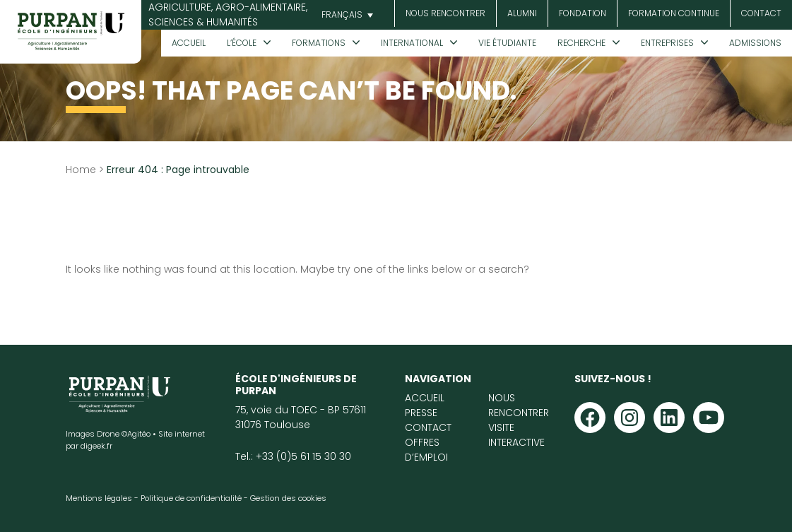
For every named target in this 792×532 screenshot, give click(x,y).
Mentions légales (99, 498)
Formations (319, 43)
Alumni (522, 13)
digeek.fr (96, 446)
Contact (761, 13)
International (412, 43)
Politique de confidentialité (191, 498)
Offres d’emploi (426, 450)
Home (81, 170)
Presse (421, 413)
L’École (242, 43)
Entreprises (667, 43)
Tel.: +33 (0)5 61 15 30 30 (293, 456)
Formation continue (674, 13)
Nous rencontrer (445, 13)
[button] (345, 15)
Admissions (755, 43)
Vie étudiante (507, 43)
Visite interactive (516, 435)
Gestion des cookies (288, 498)
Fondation (583, 13)
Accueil (189, 43)
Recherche (581, 43)
